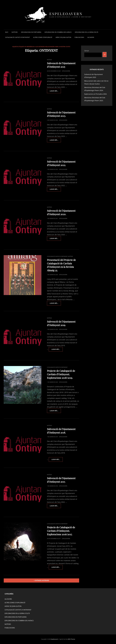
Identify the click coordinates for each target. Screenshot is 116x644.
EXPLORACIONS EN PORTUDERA (31, 32)
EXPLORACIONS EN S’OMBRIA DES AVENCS (58, 32)
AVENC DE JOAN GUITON (63, 37)
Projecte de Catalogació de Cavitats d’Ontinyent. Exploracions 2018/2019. (61, 374)
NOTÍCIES (15, 32)
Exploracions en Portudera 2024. (96, 94)
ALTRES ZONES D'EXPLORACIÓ (15, 603)
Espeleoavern (66, 14)
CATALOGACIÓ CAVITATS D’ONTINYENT (17, 37)
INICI (7, 32)
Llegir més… (55, 92)
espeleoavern (66, 71)
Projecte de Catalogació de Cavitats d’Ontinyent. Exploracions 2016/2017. (61, 531)
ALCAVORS (91, 37)
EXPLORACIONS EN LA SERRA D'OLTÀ (17, 613)
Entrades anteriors (42, 580)
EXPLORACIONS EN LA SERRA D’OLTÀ (87, 32)
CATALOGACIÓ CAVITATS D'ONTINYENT (57, 256)
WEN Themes (71, 639)
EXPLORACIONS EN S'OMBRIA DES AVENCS (19, 621)
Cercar (87, 51)
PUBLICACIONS (79, 37)
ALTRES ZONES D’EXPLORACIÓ (43, 37)
